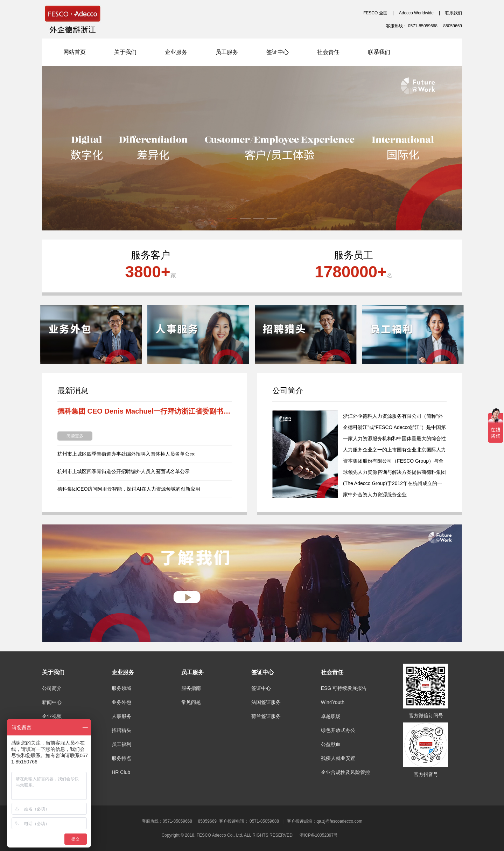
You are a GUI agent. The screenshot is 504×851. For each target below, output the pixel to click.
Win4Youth (333, 702)
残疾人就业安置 (338, 758)
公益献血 (331, 744)
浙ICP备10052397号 (321, 835)
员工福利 (121, 744)
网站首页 (75, 52)
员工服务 (227, 52)
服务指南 (191, 688)
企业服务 (176, 52)
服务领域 (121, 688)
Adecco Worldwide (416, 13)
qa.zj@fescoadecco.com (339, 821)
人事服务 (121, 716)
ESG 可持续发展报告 (344, 688)
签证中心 (278, 52)
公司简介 (52, 688)
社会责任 (328, 52)
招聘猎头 (121, 730)
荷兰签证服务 (266, 716)
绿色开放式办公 (338, 730)
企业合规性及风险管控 (345, 772)
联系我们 (454, 13)
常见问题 (191, 702)
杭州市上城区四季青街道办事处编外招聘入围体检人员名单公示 (126, 454)
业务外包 (121, 702)
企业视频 (52, 716)
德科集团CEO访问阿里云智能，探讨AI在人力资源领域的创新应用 (129, 489)
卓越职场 (331, 716)
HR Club (121, 772)
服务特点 (121, 758)
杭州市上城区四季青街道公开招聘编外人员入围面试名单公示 (124, 471)
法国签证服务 (266, 702)
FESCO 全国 (375, 13)
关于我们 (125, 52)
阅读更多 (75, 436)
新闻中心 (52, 702)
